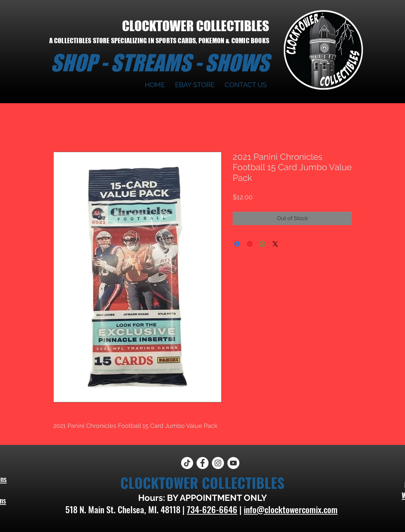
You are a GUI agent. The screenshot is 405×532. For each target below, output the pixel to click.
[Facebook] (202, 463)
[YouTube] (233, 463)
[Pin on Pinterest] (250, 244)
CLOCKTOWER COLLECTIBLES (196, 26)
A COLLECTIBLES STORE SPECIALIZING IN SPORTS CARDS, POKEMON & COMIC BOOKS (159, 41)
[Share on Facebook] (237, 244)
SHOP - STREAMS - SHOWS (160, 63)
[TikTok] (187, 463)
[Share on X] (275, 244)
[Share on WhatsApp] (263, 244)
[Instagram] (218, 463)
